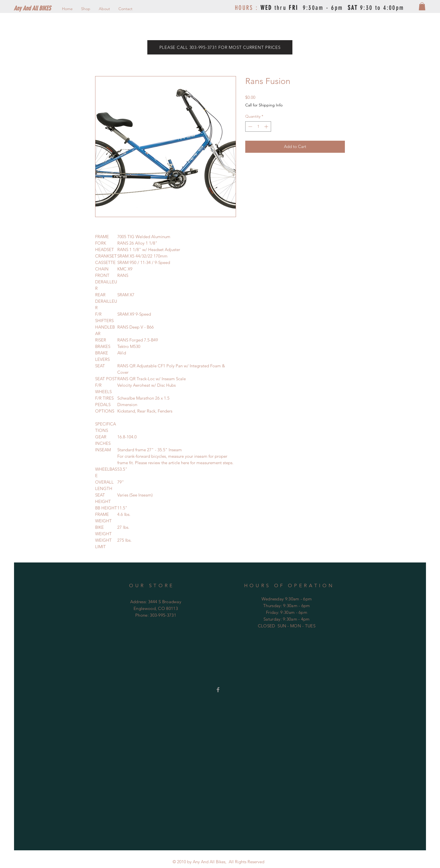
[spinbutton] (258, 127)
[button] (422, 6)
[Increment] (267, 127)
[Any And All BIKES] (41, 9)
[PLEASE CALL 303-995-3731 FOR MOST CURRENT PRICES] (220, 47)
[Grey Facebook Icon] (218, 690)
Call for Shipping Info (264, 105)
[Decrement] (250, 127)
